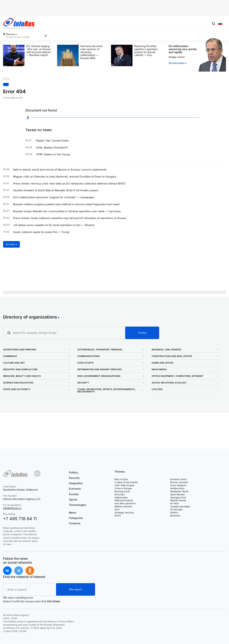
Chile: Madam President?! (52, 148)
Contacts (75, 523)
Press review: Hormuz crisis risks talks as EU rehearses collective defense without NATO (69, 184)
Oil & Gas (120, 494)
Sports (73, 500)
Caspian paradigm (180, 506)
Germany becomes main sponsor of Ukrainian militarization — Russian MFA (92, 52)
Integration (76, 483)
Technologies (78, 505)
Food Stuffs (85, 363)
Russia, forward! (179, 482)
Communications (89, 356)
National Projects (124, 500)
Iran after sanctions (125, 503)
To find (142, 333)
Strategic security (124, 512)
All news (10, 244)
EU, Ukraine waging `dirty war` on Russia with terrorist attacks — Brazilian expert (38, 51)
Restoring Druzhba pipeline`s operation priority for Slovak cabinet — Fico (146, 51)
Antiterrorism (177, 488)
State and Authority (17, 389)
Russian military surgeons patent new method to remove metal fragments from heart (66, 204)
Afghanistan (121, 497)
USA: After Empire (125, 485)
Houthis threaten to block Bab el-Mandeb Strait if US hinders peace (56, 190)
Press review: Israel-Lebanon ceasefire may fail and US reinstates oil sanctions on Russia (69, 218)
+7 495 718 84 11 (20, 519)
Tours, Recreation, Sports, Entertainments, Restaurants (106, 390)
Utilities (157, 389)
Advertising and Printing (20, 350)
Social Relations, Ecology (169, 383)
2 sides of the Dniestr (126, 482)
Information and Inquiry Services (100, 369)
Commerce (10, 356)
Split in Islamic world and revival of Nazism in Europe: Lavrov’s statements (60, 170)
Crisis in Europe (123, 488)
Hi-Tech (175, 503)
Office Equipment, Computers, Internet (178, 376)
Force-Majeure (178, 485)
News (73, 513)
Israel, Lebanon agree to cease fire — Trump (41, 232)
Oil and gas (176, 509)
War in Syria (121, 479)
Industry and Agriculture (20, 369)
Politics (74, 473)
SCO (117, 509)
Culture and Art (14, 363)
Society (74, 494)
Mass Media (159, 369)
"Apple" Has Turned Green (52, 141)
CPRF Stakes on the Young (53, 154)
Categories (76, 518)
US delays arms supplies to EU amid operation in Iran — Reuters (54, 225)
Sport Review (178, 494)
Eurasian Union (179, 479)
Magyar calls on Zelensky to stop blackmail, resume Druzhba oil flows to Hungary (80, 36)
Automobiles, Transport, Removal (100, 350)
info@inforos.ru (12, 508)
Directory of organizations (30, 317)
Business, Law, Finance (166, 350)
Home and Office (162, 363)
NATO (118, 516)
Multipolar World (179, 491)
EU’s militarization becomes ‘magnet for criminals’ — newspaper (54, 197)
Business (175, 516)
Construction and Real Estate (172, 356)
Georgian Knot (178, 497)
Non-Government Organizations (99, 376)
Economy (75, 489)
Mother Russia (178, 500)
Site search (76, 589)
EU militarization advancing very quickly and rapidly (183, 49)
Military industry (123, 506)
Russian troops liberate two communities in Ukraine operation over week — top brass (67, 211)
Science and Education (18, 383)
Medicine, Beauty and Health (22, 376)
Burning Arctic (122, 491)
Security (83, 383)
